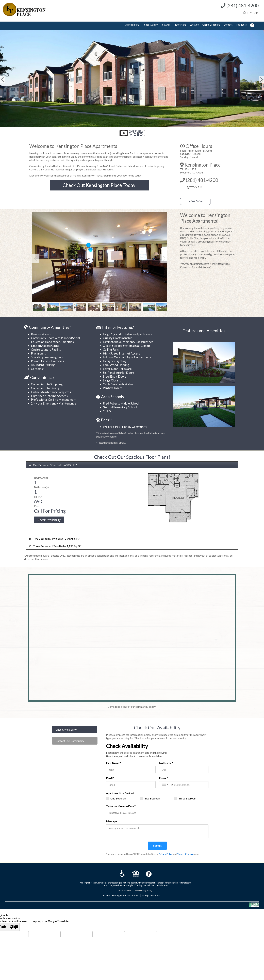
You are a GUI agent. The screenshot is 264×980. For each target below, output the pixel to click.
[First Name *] (131, 770)
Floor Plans (180, 25)
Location (194, 25)
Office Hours (132, 25)
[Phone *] (188, 785)
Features (166, 25)
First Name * (113, 763)
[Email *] (131, 785)
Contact (228, 25)
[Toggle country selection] (165, 785)
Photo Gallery (150, 25)
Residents (241, 25)
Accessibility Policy (143, 891)
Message (111, 821)
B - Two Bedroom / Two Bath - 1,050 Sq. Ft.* (54, 539)
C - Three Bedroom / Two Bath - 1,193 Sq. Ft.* (55, 546)
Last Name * (166, 763)
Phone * (163, 778)
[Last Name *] (184, 770)
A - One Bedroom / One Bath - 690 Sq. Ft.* (53, 465)
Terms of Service (185, 854)
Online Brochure (211, 25)
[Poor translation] (14, 927)
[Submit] (157, 846)
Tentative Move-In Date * (121, 806)
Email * (110, 778)
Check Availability (66, 729)
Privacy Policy (166, 854)
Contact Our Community (70, 741)
